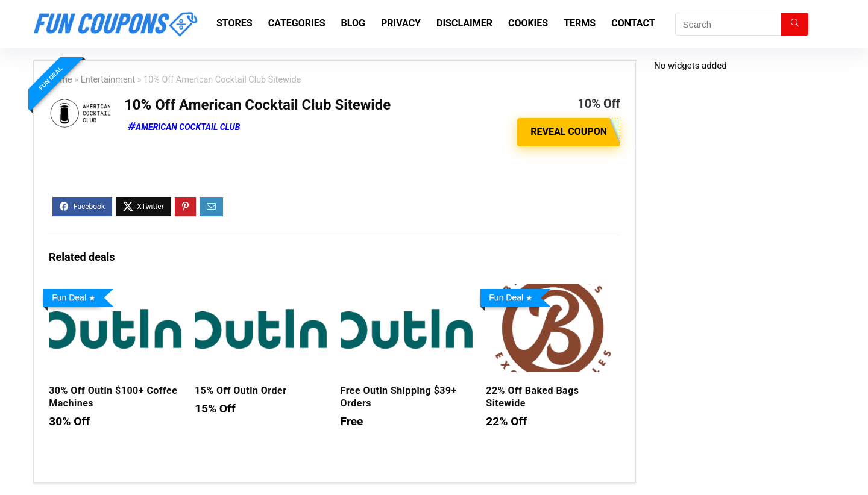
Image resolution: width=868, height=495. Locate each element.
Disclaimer (464, 23)
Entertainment (108, 80)
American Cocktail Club (188, 127)
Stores (234, 23)
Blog (353, 23)
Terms (580, 23)
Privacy (401, 23)
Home (61, 80)
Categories (297, 23)
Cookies (528, 23)
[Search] (795, 24)
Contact (633, 23)
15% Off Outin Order (241, 391)
